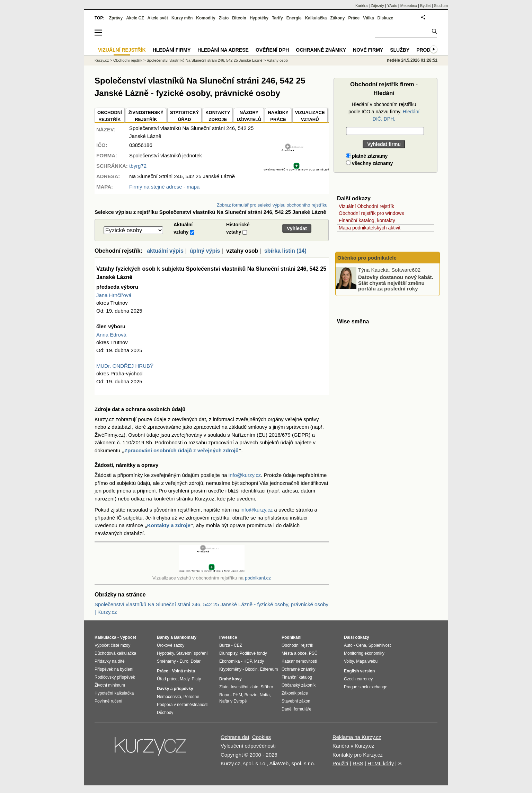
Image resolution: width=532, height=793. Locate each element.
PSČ (313, 653)
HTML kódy (381, 763)
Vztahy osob (277, 60)
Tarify (277, 18)
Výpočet (128, 637)
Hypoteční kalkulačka (114, 693)
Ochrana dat (235, 737)
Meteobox (409, 6)
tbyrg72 (138, 166)
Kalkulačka (316, 18)
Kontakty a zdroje (169, 525)
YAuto (392, 6)
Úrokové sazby (171, 645)
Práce (354, 18)
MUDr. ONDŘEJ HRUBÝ (125, 366)
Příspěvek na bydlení (114, 669)
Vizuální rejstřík (122, 50)
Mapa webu (367, 661)
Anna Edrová (111, 335)
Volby (349, 661)
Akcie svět (158, 18)
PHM (237, 695)
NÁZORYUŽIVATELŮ (249, 116)
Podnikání (291, 637)
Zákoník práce (295, 693)
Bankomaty (185, 637)
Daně (287, 709)
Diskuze (385, 18)
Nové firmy (368, 50)
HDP (248, 661)
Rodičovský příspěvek (115, 677)
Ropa (224, 695)
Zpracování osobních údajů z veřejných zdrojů (181, 450)
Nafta (265, 695)
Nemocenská (169, 697)
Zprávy (116, 18)
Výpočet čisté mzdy (112, 645)
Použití (340, 763)
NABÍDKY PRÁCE (278, 116)
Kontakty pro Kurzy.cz (358, 755)
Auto (348, 645)
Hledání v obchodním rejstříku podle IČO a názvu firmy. (384, 112)
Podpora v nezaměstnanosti (183, 705)
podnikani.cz (258, 578)
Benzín (251, 695)
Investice (228, 637)
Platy (197, 679)
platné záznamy (367, 156)
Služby (400, 50)
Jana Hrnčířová (114, 295)
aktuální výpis (165, 251)
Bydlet (425, 6)
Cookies (261, 737)
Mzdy (185, 679)
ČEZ (238, 645)
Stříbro (267, 687)
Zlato (224, 18)
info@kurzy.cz (245, 475)
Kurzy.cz (102, 60)
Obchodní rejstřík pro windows (371, 213)
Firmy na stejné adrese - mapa (164, 187)
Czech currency (358, 679)
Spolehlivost (380, 645)
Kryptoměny (230, 669)
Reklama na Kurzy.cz (357, 737)
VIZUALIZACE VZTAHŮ (310, 116)
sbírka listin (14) (285, 251)
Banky (163, 637)
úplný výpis (205, 251)
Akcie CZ (135, 18)
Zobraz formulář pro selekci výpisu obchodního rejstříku (272, 205)
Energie (294, 18)
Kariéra (361, 6)
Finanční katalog (297, 677)
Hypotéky (259, 18)
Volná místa (183, 671)
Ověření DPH (272, 50)
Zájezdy (377, 6)
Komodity (206, 18)
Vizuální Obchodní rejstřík (366, 206)
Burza (225, 645)
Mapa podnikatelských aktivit (370, 228)
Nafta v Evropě (233, 701)
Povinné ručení (108, 701)
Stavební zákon (296, 701)
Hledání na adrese (223, 50)
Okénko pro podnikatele (367, 258)
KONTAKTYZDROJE (218, 116)
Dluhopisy (228, 653)
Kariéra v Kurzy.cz (353, 746)
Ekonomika (229, 661)
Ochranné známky (321, 50)
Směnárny (166, 661)
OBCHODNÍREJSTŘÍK (110, 116)
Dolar (196, 661)
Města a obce (294, 653)
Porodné (191, 697)
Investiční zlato (244, 687)
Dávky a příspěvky (175, 689)
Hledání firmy (172, 50)
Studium (441, 6)
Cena (361, 645)
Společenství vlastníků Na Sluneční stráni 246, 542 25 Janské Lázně (205, 60)
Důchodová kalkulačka (115, 653)
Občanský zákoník (299, 685)
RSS (358, 763)
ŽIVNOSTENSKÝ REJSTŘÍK (146, 116)
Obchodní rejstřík (128, 60)
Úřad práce (167, 679)
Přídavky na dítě (110, 661)
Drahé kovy (230, 679)
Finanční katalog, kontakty (367, 220)
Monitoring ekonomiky (364, 653)
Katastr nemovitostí (299, 661)
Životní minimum (110, 685)
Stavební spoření (192, 653)
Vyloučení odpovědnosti (248, 746)
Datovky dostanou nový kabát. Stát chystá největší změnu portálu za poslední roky (396, 283)
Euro (184, 661)
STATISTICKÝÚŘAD (184, 116)
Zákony (337, 18)
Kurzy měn (182, 18)
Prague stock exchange (366, 687)
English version (359, 671)
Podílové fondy (253, 653)
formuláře (303, 709)
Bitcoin (239, 18)
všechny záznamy (369, 163)
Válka (368, 18)
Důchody (165, 713)
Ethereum (269, 669)
